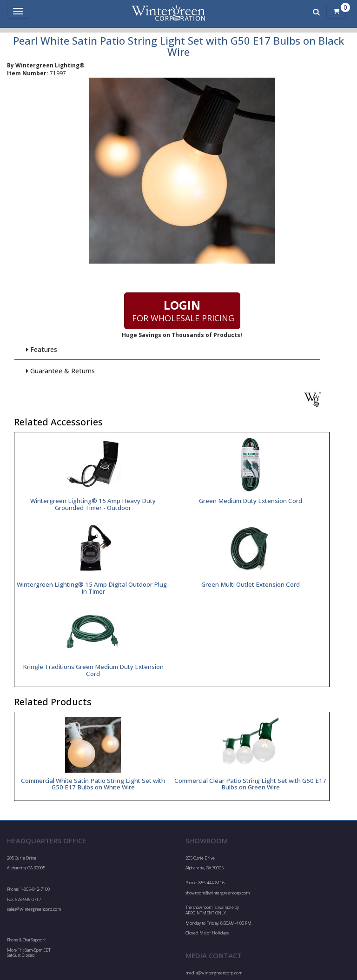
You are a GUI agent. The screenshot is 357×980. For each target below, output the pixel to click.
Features (41, 349)
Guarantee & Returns (60, 371)
